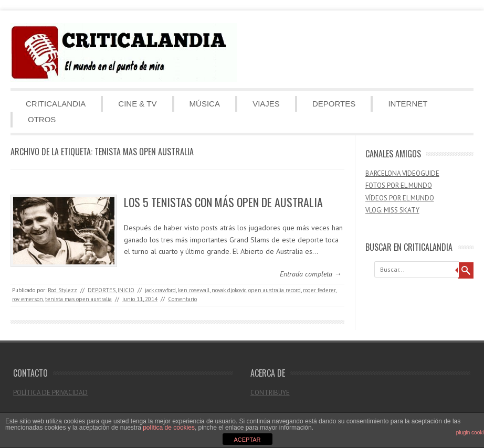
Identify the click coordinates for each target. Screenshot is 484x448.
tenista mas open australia (78, 299)
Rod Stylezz (62, 290)
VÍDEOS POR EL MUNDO (400, 198)
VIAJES (266, 104)
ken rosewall (194, 290)
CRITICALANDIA (56, 104)
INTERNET (408, 104)
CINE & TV (137, 104)
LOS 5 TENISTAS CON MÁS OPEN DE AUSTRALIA (223, 202)
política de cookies (169, 428)
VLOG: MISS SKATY (392, 210)
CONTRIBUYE (270, 393)
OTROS (42, 119)
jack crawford (160, 290)
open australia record (275, 290)
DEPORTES (334, 104)
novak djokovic (229, 290)
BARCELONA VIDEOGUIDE (402, 173)
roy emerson (28, 299)
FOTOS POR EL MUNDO (399, 185)
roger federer (319, 290)
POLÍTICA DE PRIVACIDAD (50, 393)
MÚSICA (205, 104)
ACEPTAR (247, 440)
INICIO (126, 290)
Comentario (182, 299)
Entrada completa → (311, 274)
